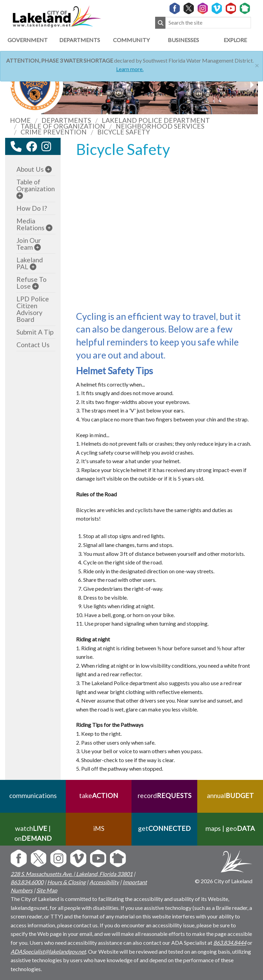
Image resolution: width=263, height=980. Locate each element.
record (165, 795)
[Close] (257, 64)
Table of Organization (36, 185)
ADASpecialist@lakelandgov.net (48, 951)
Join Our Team (29, 244)
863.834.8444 (230, 943)
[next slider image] (11, 85)
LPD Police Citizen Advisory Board (33, 309)
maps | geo (230, 828)
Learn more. (130, 69)
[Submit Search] (160, 23)
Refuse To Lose (32, 283)
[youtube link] (55, 148)
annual (230, 795)
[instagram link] (46, 146)
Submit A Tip (35, 332)
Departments (80, 40)
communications (33, 795)
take (99, 795)
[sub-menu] (48, 169)
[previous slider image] (252, 85)
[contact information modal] (16, 146)
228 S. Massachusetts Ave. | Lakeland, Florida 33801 (72, 874)
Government (28, 40)
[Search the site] (208, 23)
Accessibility (104, 882)
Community (131, 40)
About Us (30, 169)
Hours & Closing (66, 882)
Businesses (183, 40)
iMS (99, 828)
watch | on (33, 833)
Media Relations (30, 224)
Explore (235, 40)
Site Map (47, 890)
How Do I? (32, 208)
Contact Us (33, 345)
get (164, 828)
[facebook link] (32, 146)
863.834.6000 (27, 882)
